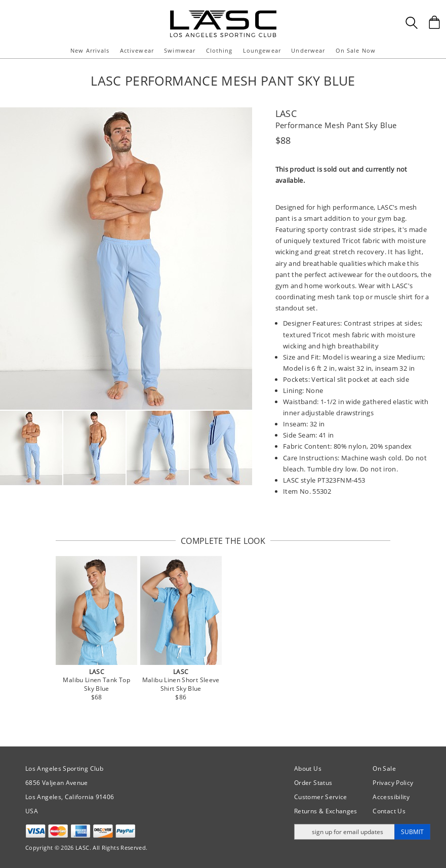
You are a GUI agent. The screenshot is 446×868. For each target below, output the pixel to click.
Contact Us (389, 811)
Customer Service (321, 797)
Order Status (313, 783)
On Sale (384, 768)
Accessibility (391, 797)
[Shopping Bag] (434, 22)
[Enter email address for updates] (344, 832)
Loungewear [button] (262, 50)
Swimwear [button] (180, 50)
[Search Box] (412, 23)
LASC (286, 113)
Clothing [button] (219, 50)
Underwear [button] (308, 50)
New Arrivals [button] (90, 50)
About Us (308, 768)
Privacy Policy (393, 783)
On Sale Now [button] (356, 50)
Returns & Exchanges (326, 811)
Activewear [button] (137, 50)
